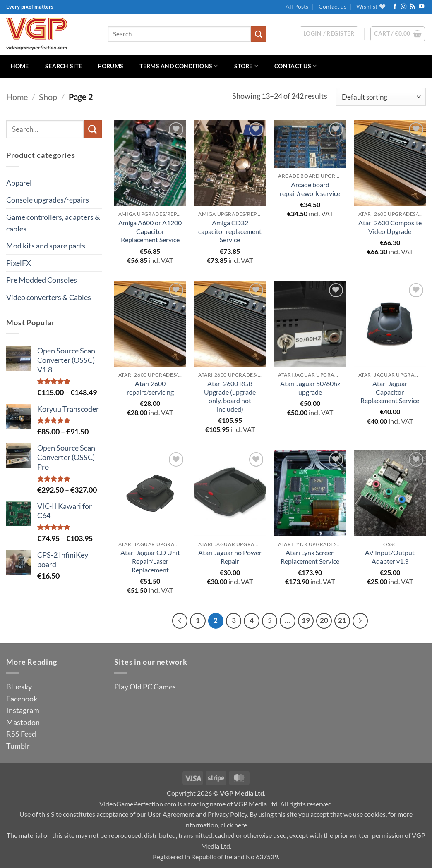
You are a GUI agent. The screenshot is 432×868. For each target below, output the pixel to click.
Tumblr (18, 746)
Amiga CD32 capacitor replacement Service (230, 231)
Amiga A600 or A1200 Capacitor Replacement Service (150, 231)
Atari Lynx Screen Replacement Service (310, 557)
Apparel (19, 183)
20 (324, 620)
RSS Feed (21, 734)
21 (342, 620)
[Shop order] (381, 97)
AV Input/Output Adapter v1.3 (390, 557)
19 (306, 620)
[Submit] (259, 34)
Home (20, 66)
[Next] (360, 621)
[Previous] (180, 621)
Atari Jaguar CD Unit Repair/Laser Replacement (150, 561)
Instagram (23, 710)
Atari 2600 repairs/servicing (150, 388)
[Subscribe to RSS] (412, 7)
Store (246, 66)
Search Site (64, 66)
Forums (111, 66)
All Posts (297, 6)
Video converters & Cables (49, 297)
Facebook (22, 699)
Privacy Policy (227, 814)
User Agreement (171, 814)
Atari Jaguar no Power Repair (230, 557)
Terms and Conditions (179, 66)
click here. (234, 825)
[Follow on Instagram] (404, 7)
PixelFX (19, 263)
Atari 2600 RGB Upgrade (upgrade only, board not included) (230, 396)
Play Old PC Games (145, 687)
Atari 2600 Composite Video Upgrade (390, 227)
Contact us (332, 6)
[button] (398, 34)
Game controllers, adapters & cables (53, 223)
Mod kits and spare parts (46, 246)
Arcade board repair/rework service (310, 189)
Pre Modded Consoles (42, 280)
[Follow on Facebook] (395, 7)
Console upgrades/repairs (48, 200)
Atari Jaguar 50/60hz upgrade (310, 388)
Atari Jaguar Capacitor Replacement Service (390, 392)
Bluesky (19, 687)
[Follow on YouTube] (421, 7)
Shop (48, 97)
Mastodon (23, 722)
